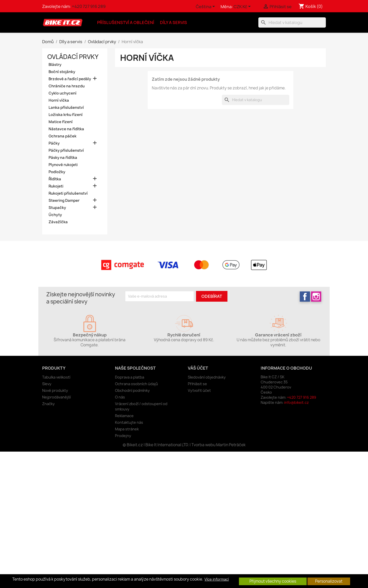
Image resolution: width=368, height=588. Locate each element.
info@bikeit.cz (296, 402)
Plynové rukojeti (63, 165)
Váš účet (198, 368)
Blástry (55, 65)
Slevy (47, 384)
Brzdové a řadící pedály (70, 79)
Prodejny (123, 436)
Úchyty (55, 215)
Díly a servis (174, 22)
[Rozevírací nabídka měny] (243, 7)
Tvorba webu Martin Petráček (218, 445)
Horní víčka (59, 100)
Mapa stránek (127, 429)
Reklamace (124, 416)
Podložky (57, 172)
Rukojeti (56, 186)
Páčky (54, 143)
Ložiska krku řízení (66, 115)
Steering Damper (64, 201)
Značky (48, 404)
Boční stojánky (62, 72)
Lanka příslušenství (66, 108)
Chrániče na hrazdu (67, 86)
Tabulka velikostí (56, 377)
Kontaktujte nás (129, 422)
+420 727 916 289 (89, 6)
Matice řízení (61, 122)
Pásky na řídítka (63, 158)
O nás (120, 397)
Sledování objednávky (207, 377)
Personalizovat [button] (329, 581)
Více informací (217, 579)
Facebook (305, 297)
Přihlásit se (197, 384)
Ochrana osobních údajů (136, 384)
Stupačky (57, 208)
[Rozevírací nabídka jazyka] (206, 7)
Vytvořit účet (199, 390)
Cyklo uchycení (62, 93)
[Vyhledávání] (292, 22)
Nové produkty (55, 390)
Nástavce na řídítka (66, 129)
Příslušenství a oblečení (126, 22)
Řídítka (55, 179)
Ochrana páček (62, 136)
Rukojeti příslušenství (68, 193)
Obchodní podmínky (132, 390)
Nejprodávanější (56, 397)
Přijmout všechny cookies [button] (273, 581)
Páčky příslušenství (66, 150)
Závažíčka (58, 222)
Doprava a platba (130, 377)
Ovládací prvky (73, 57)
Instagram (316, 297)
